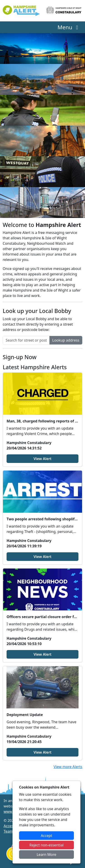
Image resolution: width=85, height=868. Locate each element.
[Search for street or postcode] (26, 340)
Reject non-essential (47, 845)
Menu (69, 27)
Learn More (47, 854)
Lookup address (66, 340)
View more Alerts (68, 767)
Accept (46, 836)
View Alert (42, 459)
